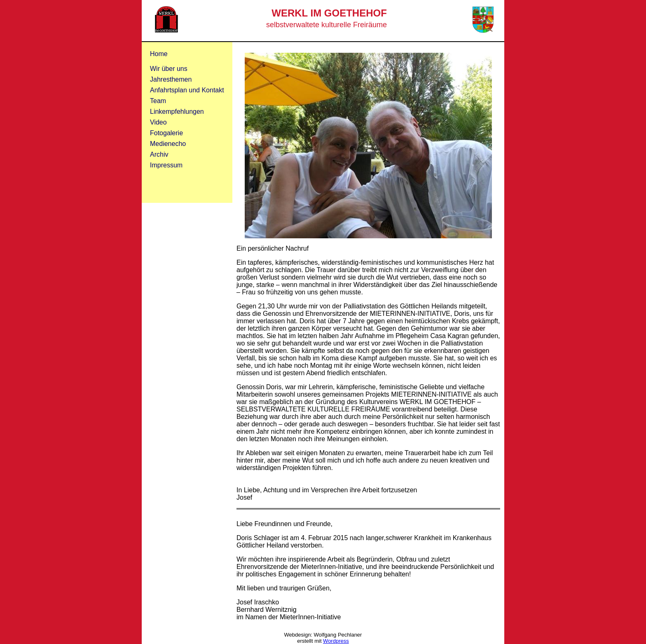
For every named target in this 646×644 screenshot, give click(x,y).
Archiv (159, 154)
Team (158, 101)
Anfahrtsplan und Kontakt (187, 90)
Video (158, 122)
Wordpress (336, 641)
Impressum (166, 165)
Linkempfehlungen (177, 112)
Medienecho (168, 144)
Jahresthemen (171, 79)
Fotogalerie (166, 133)
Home (159, 54)
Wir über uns (169, 69)
